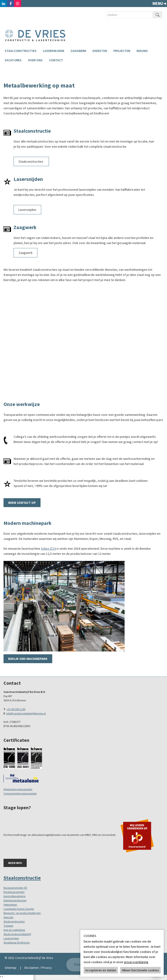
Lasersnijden (54, 51)
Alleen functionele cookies (140, 970)
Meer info (15, 863)
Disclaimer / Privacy (38, 968)
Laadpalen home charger (19, 909)
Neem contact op (22, 503)
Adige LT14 (48, 549)
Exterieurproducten (15, 900)
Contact (56, 60)
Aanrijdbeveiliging (14, 896)
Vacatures (13, 60)
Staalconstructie (22, 878)
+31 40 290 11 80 (16, 709)
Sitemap (11, 968)
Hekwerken (10, 905)
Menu (158, 3)
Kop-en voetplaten (14, 930)
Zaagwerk (78, 51)
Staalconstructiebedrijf (17, 934)
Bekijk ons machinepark (28, 659)
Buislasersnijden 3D (15, 888)
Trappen (8, 926)
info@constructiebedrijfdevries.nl (26, 713)
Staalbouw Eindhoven (17, 942)
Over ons (35, 60)
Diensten (100, 51)
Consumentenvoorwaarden (20, 793)
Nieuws (142, 51)
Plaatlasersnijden (14, 892)
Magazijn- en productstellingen (22, 913)
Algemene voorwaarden (18, 789)
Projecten (122, 51)
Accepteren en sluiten (101, 970)
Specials (8, 917)
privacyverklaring (136, 962)
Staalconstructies (21, 51)
